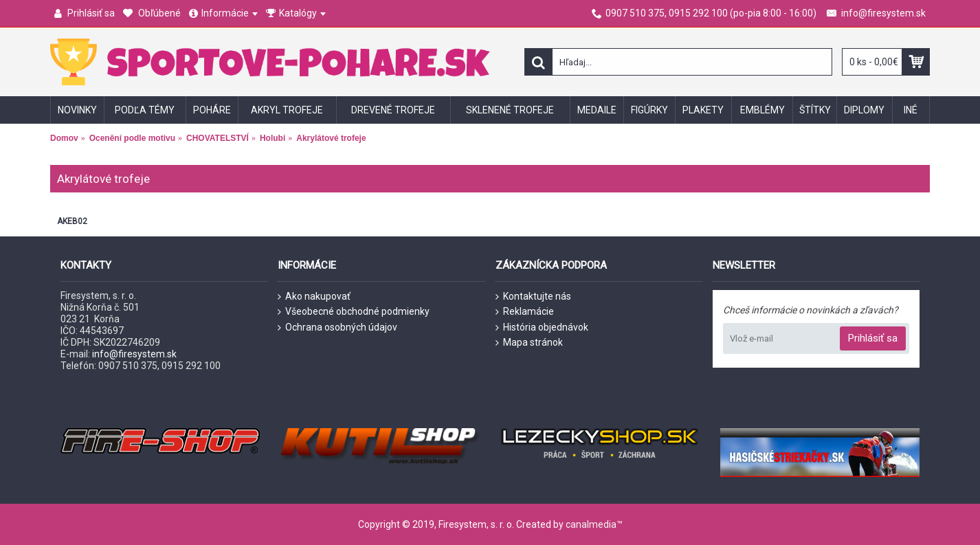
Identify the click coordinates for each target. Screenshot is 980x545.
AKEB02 (72, 221)
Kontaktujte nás (533, 297)
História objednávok (542, 327)
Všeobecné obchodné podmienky (354, 312)
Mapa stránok (529, 343)
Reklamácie (525, 312)
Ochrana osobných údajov (337, 327)
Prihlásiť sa (873, 338)
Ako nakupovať (314, 297)
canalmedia (591, 524)
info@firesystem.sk (134, 354)
